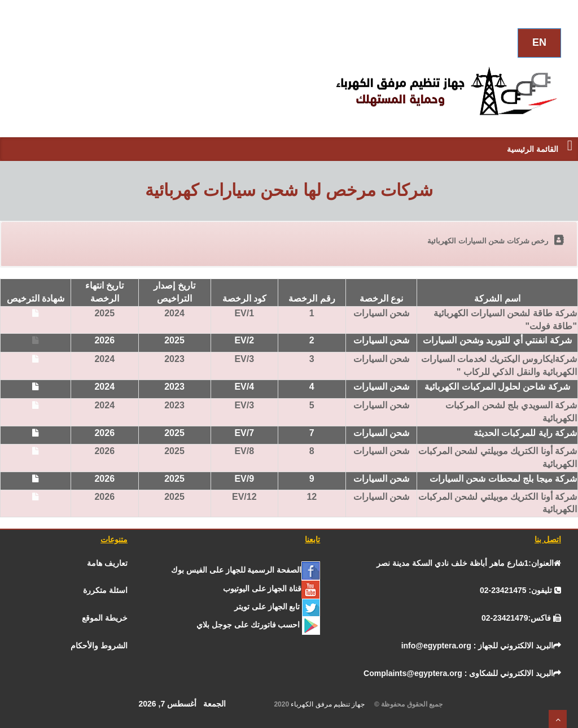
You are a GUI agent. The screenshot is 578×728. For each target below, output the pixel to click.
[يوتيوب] (272, 588)
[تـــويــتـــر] (277, 607)
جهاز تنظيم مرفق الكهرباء (331, 704)
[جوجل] (258, 625)
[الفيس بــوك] (246, 570)
